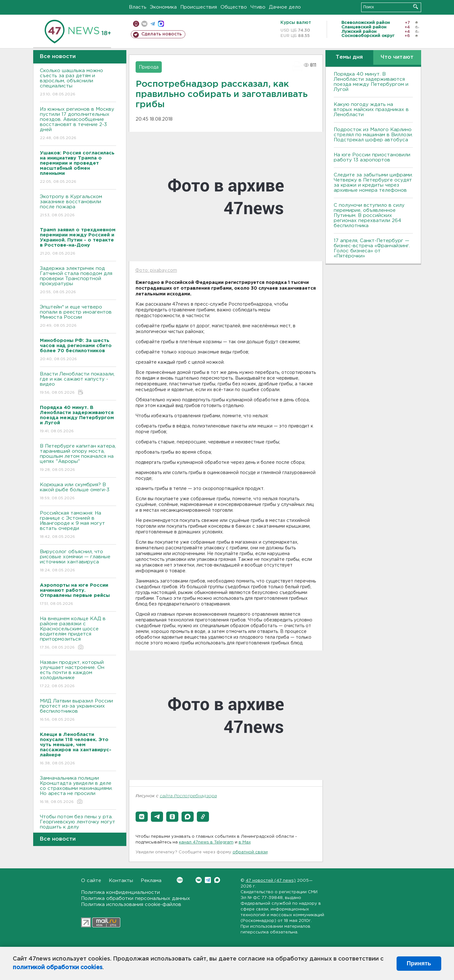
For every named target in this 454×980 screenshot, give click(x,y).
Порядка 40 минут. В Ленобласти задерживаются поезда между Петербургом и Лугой (371, 82)
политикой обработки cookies (58, 968)
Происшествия (199, 7)
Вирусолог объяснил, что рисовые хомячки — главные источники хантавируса (78, 561)
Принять (419, 963)
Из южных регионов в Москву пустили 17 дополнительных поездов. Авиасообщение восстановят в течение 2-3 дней (78, 124)
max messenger (161, 24)
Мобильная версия (136, 24)
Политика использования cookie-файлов (131, 905)
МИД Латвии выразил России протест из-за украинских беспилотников (78, 711)
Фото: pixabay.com (156, 271)
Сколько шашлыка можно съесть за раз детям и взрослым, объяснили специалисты (78, 83)
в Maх (245, 842)
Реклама (151, 881)
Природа (149, 67)
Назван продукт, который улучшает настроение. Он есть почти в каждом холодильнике (78, 675)
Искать (416, 7)
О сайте (91, 881)
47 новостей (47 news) (271, 881)
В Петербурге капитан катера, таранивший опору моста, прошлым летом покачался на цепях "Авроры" (78, 458)
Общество (234, 7)
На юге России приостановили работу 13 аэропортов (372, 157)
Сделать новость (162, 34)
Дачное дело (285, 7)
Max (217, 880)
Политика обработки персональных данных (136, 898)
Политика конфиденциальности (120, 892)
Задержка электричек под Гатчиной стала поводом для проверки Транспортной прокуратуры (78, 281)
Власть (138, 7)
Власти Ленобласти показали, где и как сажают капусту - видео (78, 384)
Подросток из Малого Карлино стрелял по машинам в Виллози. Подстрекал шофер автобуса (373, 135)
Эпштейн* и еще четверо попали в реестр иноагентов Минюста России (78, 317)
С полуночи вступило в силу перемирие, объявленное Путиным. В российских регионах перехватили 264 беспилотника (369, 215)
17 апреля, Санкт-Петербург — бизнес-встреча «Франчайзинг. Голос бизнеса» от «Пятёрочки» (372, 248)
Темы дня (349, 57)
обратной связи (250, 852)
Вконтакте (180, 880)
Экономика (163, 7)
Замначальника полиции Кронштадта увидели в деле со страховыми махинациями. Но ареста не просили (78, 790)
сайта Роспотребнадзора (188, 796)
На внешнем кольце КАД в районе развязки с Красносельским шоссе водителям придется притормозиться (78, 633)
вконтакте (144, 24)
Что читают (397, 57)
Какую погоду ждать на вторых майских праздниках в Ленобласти (371, 110)
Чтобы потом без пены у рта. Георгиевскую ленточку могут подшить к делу (78, 826)
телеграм (153, 24)
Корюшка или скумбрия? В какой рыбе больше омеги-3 (78, 492)
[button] (142, 817)
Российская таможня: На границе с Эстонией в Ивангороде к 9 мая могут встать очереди (78, 525)
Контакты (121, 881)
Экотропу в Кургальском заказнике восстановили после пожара (78, 206)
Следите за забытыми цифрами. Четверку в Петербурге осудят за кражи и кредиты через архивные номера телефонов (373, 183)
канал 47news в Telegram (206, 842)
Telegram (208, 880)
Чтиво (258, 7)
